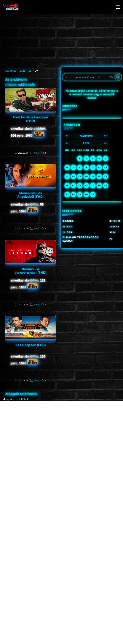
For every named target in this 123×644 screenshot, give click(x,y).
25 (99, 185)
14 (73, 176)
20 (67, 185)
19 (106, 176)
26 (106, 185)
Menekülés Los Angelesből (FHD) (30, 195)
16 (86, 176)
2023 (23, 71)
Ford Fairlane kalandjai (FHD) (30, 119)
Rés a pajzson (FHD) (31, 345)
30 (86, 194)
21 (73, 185)
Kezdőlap (11, 71)
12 (106, 167)
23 (86, 185)
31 (93, 194)
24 (93, 185)
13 (67, 176)
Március (86, 136)
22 (80, 185)
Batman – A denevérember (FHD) (30, 271)
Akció (36, 153)
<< (67, 136)
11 (99, 167)
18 (99, 176)
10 (93, 167)
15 (80, 176)
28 (73, 194)
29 (80, 194)
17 (93, 176)
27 (67, 194)
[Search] (118, 77)
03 (30, 71)
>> (106, 136)
